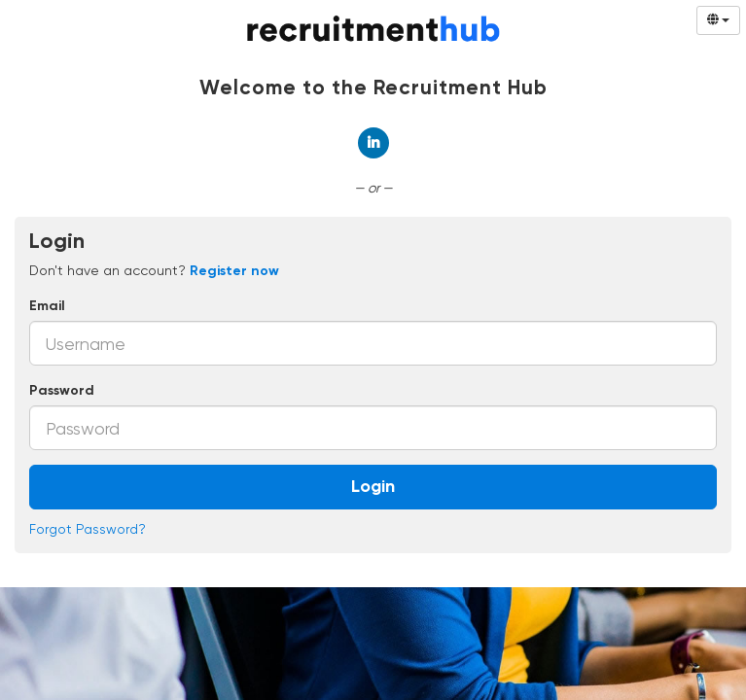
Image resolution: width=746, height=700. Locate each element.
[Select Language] (718, 20)
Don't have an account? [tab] (154, 270)
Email (47, 306)
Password (62, 391)
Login (373, 487)
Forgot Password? (88, 529)
